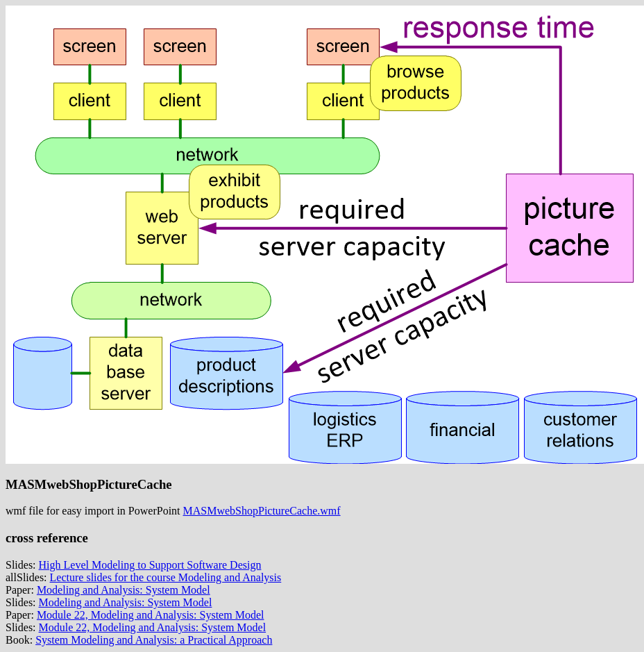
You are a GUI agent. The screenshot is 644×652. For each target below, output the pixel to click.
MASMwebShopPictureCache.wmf (262, 511)
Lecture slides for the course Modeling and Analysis (166, 577)
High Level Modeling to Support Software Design (150, 565)
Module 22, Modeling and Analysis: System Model (151, 615)
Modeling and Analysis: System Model (124, 590)
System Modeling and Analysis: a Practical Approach (154, 640)
